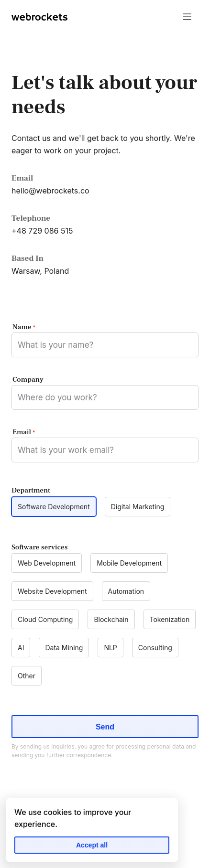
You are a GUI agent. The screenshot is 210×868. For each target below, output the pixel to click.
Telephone (31, 218)
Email (22, 178)
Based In (28, 258)
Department (31, 490)
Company (28, 380)
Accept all (92, 845)
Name (24, 327)
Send (105, 727)
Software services (39, 547)
